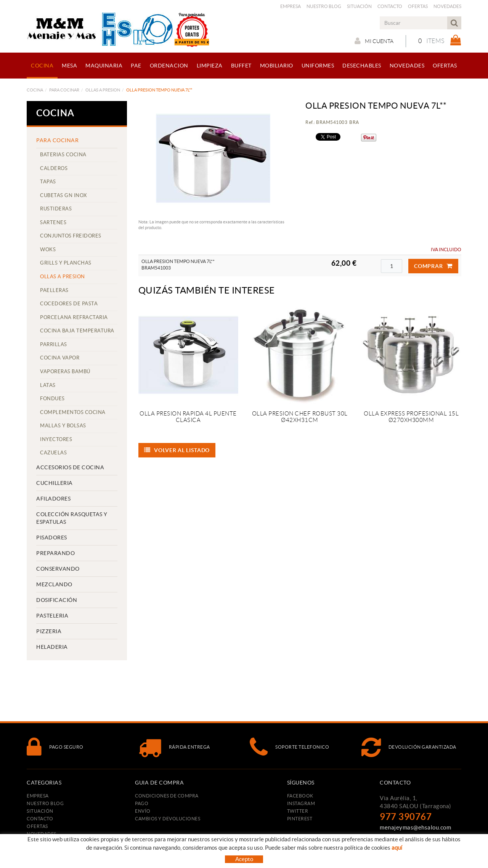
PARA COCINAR (64, 90)
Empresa (291, 6)
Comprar (433, 266)
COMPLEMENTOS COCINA (73, 412)
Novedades (447, 6)
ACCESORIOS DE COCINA (70, 467)
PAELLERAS (54, 290)
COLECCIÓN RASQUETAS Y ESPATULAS (72, 518)
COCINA (35, 90)
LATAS (48, 385)
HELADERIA (52, 647)
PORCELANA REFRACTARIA (74, 317)
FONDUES (52, 399)
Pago (142, 803)
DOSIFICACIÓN (57, 600)
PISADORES (52, 537)
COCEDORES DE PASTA (69, 304)
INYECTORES (56, 439)
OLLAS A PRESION (103, 90)
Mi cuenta (374, 41)
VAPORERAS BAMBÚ (65, 371)
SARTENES (53, 222)
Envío (143, 811)
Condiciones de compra (167, 796)
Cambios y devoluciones (168, 819)
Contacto (390, 6)
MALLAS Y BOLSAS (63, 426)
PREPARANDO (55, 553)
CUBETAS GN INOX (63, 195)
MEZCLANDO (54, 584)
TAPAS (48, 182)
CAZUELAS (53, 453)
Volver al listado (177, 450)
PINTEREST (300, 819)
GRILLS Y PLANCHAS (66, 263)
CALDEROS (54, 168)
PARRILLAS (54, 344)
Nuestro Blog (324, 6)
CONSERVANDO (58, 569)
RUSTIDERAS (56, 209)
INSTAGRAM (301, 803)
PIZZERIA (49, 631)
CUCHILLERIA (55, 483)
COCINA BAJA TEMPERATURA (77, 331)
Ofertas (418, 6)
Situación (359, 6)
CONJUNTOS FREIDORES (71, 236)
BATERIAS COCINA (63, 155)
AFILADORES (53, 499)
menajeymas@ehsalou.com (415, 827)
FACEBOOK (300, 796)
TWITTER (298, 811)
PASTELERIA (52, 616)
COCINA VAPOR (60, 358)
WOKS (48, 249)
